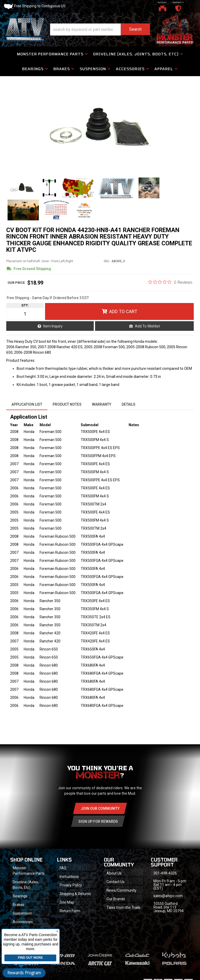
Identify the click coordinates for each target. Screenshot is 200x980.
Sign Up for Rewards (98, 821)
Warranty (102, 404)
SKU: (107, 261)
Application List (27, 404)
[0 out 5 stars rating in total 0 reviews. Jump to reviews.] (170, 282)
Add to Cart (123, 311)
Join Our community (100, 808)
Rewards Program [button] (24, 973)
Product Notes (67, 404)
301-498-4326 (165, 873)
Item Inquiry (53, 326)
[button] (100, 29)
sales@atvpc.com (168, 896)
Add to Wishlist (147, 326)
